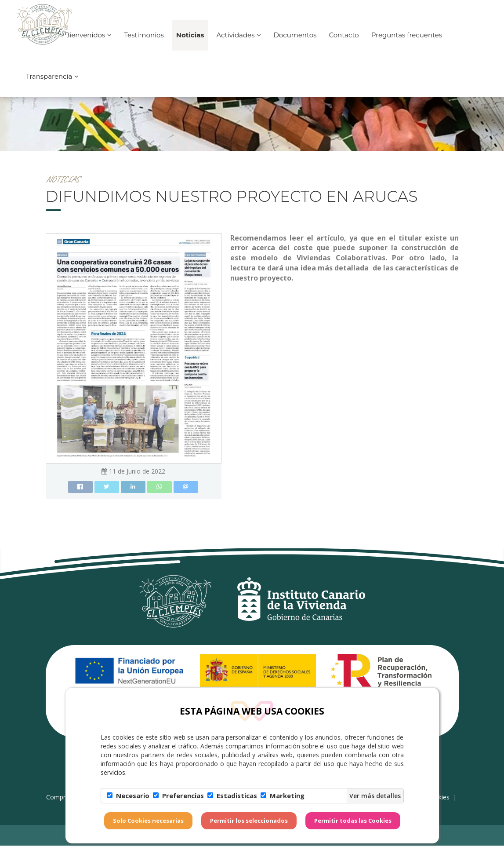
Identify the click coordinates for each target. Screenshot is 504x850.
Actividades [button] (239, 42)
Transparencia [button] (52, 84)
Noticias (190, 42)
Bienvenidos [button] (88, 42)
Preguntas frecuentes (407, 42)
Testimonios (144, 42)
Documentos (295, 42)
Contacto (344, 42)
